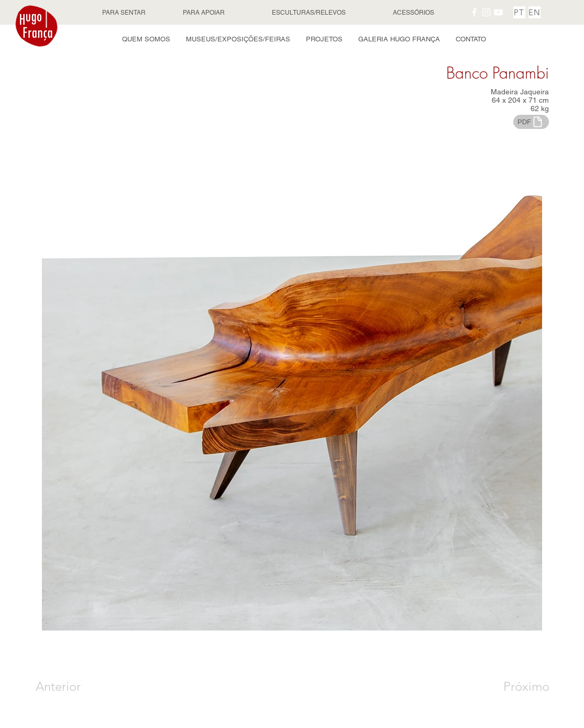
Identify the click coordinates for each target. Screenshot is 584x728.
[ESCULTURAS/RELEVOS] (310, 13)
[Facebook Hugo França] (474, 12)
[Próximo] (515, 687)
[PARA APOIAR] (205, 13)
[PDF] (531, 122)
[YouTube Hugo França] (498, 12)
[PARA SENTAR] (125, 13)
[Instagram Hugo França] (486, 12)
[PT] (519, 12)
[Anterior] (73, 687)
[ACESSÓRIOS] (415, 13)
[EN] (535, 12)
